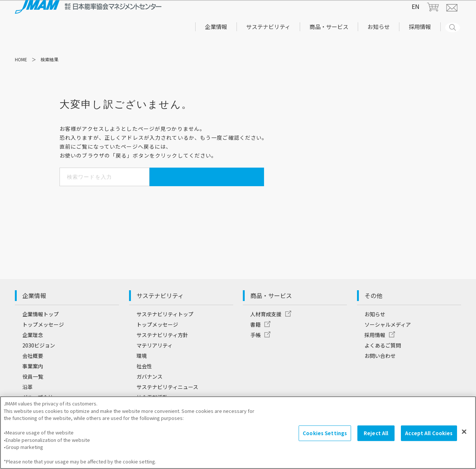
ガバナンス (149, 395)
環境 (142, 374)
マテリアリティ (155, 364)
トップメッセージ (43, 343)
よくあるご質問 (383, 364)
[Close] (464, 437)
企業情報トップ (41, 333)
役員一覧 (33, 395)
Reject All (376, 438)
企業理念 (33, 353)
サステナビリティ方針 (162, 353)
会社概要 (33, 374)
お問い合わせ (380, 374)
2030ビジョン (39, 364)
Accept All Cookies (429, 438)
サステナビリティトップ (165, 333)
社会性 (144, 385)
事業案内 (33, 385)
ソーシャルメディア (388, 343)
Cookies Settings (325, 438)
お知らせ (375, 333)
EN (416, 14)
